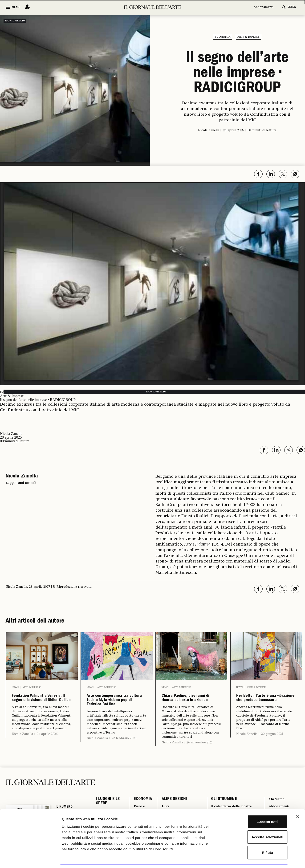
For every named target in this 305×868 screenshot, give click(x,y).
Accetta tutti (254, 806)
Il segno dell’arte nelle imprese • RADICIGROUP (237, 73)
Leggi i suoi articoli (21, 482)
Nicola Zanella (22, 753)
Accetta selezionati (254, 822)
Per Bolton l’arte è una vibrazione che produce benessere (263, 704)
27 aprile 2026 (47, 753)
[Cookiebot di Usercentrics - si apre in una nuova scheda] (30, 859)
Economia (223, 37)
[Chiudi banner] (298, 801)
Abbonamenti (264, 7)
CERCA (292, 7)
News (15, 686)
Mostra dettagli (248, 859)
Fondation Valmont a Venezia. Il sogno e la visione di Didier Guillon (42, 707)
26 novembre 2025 (200, 754)
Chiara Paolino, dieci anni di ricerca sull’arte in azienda (191, 704)
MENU (16, 7)
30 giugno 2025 (272, 746)
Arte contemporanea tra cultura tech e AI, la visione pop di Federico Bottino (116, 707)
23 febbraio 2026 (124, 753)
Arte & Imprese (248, 37)
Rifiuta (254, 837)
